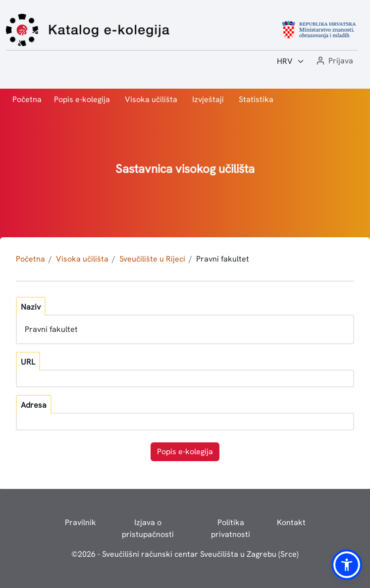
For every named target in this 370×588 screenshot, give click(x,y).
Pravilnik (80, 522)
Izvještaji (208, 99)
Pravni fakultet (223, 259)
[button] (334, 61)
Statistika (256, 99)
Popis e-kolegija (82, 99)
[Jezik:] (291, 61)
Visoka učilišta (151, 99)
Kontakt (291, 522)
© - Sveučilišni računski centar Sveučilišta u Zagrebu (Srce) (185, 554)
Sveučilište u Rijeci (152, 259)
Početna (27, 99)
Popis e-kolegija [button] (185, 452)
